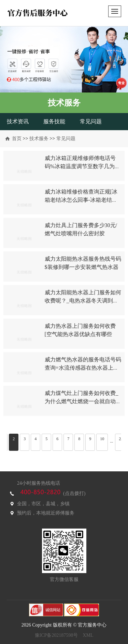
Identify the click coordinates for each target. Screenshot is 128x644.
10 (102, 439)
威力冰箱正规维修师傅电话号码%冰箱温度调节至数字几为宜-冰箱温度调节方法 (80, 166)
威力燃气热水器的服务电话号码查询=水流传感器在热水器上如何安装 (83, 368)
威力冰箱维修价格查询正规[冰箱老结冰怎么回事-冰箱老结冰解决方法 (81, 200)
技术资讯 (18, 121)
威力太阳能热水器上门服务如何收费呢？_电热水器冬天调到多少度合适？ (83, 301)
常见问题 (91, 121)
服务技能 (54, 121)
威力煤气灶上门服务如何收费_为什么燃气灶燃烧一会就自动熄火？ (83, 401)
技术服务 (39, 139)
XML (88, 635)
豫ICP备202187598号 (56, 635)
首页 (17, 139)
